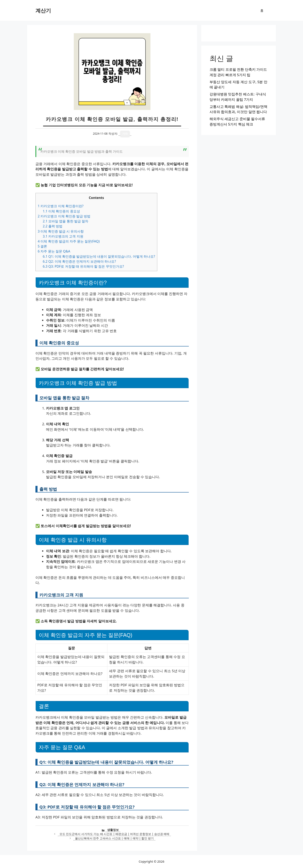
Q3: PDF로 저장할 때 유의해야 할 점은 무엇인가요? (83, 266)
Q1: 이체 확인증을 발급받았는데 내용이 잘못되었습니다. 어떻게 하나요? (99, 256)
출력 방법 (53, 226)
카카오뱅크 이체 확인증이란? (61, 206)
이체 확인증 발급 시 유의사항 (61, 231)
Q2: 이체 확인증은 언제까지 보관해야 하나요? (79, 261)
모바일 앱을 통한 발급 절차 (65, 221)
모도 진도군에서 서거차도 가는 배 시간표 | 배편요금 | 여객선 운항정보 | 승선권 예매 (114, 834)
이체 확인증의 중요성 (61, 211)
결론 (42, 246)
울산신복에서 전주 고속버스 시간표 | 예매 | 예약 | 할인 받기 (114, 838)
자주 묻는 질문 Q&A (54, 251)
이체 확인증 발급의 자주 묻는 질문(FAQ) (69, 241)
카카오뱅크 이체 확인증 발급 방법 (64, 216)
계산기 (43, 10)
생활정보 (113, 830)
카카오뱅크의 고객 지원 (63, 236)
